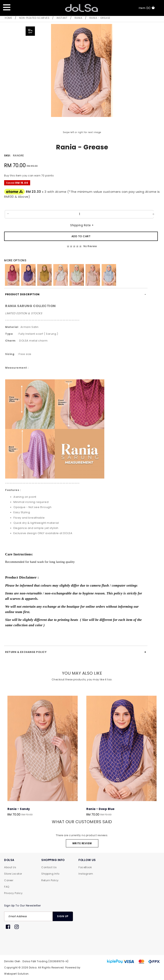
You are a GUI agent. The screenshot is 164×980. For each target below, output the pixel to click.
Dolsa (33, 967)
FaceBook (85, 867)
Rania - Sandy (19, 809)
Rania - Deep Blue (100, 809)
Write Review (82, 843)
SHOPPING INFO (53, 860)
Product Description (22, 294)
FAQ (7, 887)
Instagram (86, 874)
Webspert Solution (16, 974)
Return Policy (50, 880)
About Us (10, 867)
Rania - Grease (100, 18)
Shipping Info (50, 874)
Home (8, 18)
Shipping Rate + (82, 225)
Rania (78, 18)
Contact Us (49, 867)
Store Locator (13, 874)
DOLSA (9, 860)
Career (9, 880)
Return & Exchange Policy (26, 652)
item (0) (147, 8)
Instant (62, 18)
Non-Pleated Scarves (34, 18)
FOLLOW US (87, 860)
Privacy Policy (13, 893)
